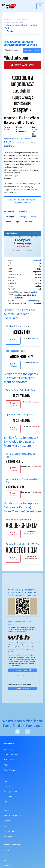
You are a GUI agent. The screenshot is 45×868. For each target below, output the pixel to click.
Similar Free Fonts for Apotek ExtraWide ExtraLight (19, 314)
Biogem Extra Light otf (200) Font (23, 544)
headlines (19, 295)
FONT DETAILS (13, 341)
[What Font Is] (9, 6)
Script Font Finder (11, 837)
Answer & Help (22, 632)
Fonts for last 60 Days (13, 816)
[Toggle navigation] (40, 6)
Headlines (32, 301)
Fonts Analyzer (10, 770)
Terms (6, 850)
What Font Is (9, 744)
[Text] (13, 50)
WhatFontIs (10, 20)
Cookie (7, 855)
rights (18, 222)
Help (6, 781)
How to (7, 786)
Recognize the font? (23, 670)
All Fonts (23, 20)
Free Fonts (8, 797)
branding (33, 292)
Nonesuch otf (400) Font (18, 520)
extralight (10, 217)
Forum (6, 810)
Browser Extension (11, 754)
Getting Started (10, 792)
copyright (22, 217)
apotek (11, 211)
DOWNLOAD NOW (22, 65)
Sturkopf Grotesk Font (17, 326)
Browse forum (23, 676)
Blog (6, 765)
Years (6, 826)
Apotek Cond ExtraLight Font (21, 390)
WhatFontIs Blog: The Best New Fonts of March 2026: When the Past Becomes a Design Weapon (22, 593)
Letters (7, 821)
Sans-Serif (37, 260)
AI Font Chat (9, 760)
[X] (28, 732)
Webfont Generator (23, 689)
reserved (29, 222)
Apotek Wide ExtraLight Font (20, 415)
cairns (8, 222)
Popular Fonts (9, 831)
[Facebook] (18, 732)
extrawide (23, 211)
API (5, 802)
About (6, 861)
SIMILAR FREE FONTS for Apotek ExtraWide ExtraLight (23, 201)
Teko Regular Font (15, 351)
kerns (33, 217)
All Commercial (15, 22)
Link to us (8, 749)
